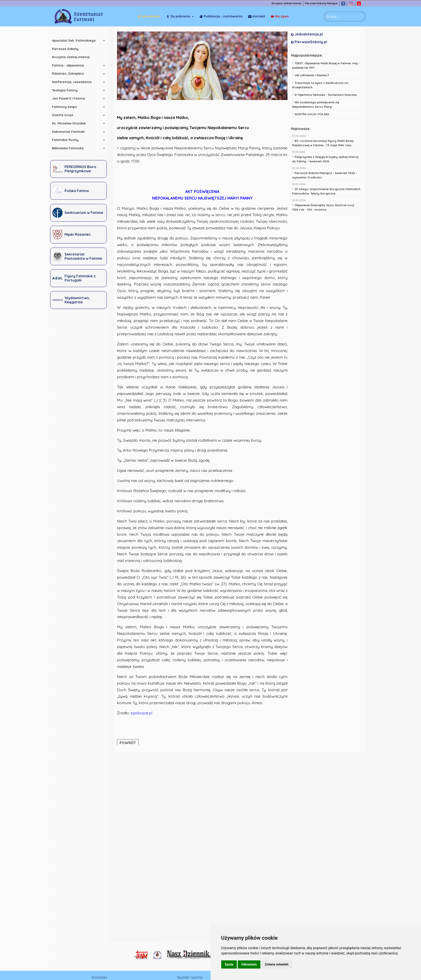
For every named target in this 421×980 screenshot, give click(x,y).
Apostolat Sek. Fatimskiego (76, 41)
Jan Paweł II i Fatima (71, 98)
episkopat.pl (143, 713)
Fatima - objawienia (70, 65)
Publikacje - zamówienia (221, 16)
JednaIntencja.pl (308, 34)
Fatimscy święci (67, 107)
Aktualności (149, 16)
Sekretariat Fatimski (71, 132)
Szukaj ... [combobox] (333, 17)
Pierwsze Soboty (68, 49)
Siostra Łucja (65, 115)
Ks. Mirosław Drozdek (71, 123)
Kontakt (280, 16)
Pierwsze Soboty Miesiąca (323, 3)
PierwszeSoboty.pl (310, 42)
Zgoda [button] (229, 964)
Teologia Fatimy (67, 90)
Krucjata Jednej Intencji (289, 3)
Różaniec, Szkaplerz (70, 74)
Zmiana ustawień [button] (277, 964)
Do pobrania (178, 16)
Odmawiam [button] (249, 964)
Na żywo (257, 16)
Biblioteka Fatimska (70, 148)
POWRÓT (129, 743)
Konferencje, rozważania (74, 82)
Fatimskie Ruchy (68, 140)
